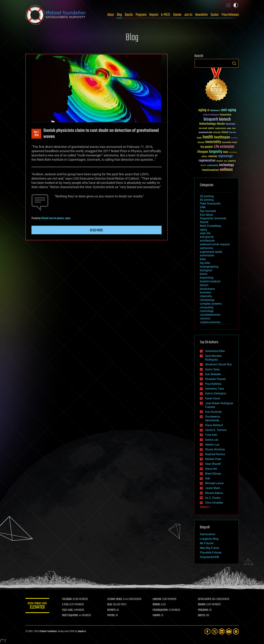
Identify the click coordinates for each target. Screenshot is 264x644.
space (68, 218)
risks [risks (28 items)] (225, 161)
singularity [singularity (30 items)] (232, 161)
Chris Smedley (214, 503)
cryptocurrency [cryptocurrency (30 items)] (220, 129)
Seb (208, 478)
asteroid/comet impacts (215, 244)
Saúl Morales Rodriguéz (213, 358)
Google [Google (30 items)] (199, 138)
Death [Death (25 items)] (234, 129)
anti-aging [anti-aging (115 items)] (229, 110)
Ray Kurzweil (208, 211)
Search (234, 63)
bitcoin (204, 285)
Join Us (188, 15)
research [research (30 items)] (220, 161)
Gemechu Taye (214, 389)
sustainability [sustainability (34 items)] (213, 166)
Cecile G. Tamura (216, 430)
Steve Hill (211, 469)
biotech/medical (210, 281)
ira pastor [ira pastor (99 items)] (207, 147)
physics (60, 218)
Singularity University (213, 218)
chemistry (206, 296)
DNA (203, 207)
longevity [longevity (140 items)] (216, 152)
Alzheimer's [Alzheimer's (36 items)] (215, 111)
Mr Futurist (207, 543)
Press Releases (230, 15)
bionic (204, 274)
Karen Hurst (213, 398)
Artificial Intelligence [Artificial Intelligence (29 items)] (211, 115)
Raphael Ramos (215, 454)
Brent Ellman (213, 474)
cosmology (207, 311)
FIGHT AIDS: (69, 610)
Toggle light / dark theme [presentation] (236, 5)
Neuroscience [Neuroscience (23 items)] (233, 153)
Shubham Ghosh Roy (218, 364)
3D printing (207, 196)
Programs (141, 15)
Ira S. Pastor (213, 498)
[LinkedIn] (222, 631)
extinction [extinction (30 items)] (217, 133)
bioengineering (209, 267)
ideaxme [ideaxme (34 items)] (201, 143)
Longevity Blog (209, 539)
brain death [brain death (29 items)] (203, 129)
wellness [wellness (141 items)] (226, 170)
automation (207, 255)
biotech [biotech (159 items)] (225, 119)
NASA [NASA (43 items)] (226, 152)
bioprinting (207, 278)
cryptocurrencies (210, 322)
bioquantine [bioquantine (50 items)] (226, 115)
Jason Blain (213, 488)
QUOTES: (202, 615)
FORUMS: (157, 615)
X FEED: (66, 605)
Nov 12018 (36, 134)
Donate (177, 15)
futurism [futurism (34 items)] (233, 133)
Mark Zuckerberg (210, 226)
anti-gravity (207, 237)
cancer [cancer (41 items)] (211, 128)
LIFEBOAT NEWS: (116, 599)
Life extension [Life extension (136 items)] (224, 147)
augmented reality (211, 252)
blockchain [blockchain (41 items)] (230, 124)
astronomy (207, 248)
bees (203, 259)
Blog (119, 15)
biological (206, 270)
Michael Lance (48, 218)
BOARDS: (202, 605)
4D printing (207, 200)
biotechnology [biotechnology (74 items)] (208, 124)
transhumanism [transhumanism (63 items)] (210, 170)
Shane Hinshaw (215, 449)
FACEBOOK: (68, 599)
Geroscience (207, 534)
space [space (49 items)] (203, 165)
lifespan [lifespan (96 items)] (203, 152)
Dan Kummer (213, 412)
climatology (207, 300)
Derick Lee (212, 440)
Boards (129, 15)
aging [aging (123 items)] (202, 110)
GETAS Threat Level (38, 606)
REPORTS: (113, 610)
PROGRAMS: (203, 610)
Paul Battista (213, 384)
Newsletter (202, 15)
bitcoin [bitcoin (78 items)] (221, 124)
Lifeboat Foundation (48, 631)
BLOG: (111, 605)
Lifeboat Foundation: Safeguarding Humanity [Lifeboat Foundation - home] (56, 15)
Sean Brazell (213, 464)
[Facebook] (207, 631)
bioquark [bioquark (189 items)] (211, 119)
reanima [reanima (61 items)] (213, 156)
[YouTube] (229, 631)
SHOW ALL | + (205, 507)
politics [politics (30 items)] (204, 157)
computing (207, 307)
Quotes (215, 15)
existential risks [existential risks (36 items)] (205, 133)
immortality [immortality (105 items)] (213, 142)
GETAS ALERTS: (205, 599)
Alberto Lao (212, 445)
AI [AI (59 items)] (208, 111)
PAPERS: (112, 615)
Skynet (204, 222)
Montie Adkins (214, 493)
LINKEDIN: (158, 599)
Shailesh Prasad (215, 379)
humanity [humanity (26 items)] (234, 138)
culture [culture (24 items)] (229, 129)
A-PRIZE (166, 15)
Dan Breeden (213, 374)
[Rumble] (236, 631)
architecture (207, 241)
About (111, 15)
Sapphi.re (82, 631)
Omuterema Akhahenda (213, 418)
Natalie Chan (213, 459)
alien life (205, 233)
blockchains (207, 289)
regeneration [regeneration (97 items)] (207, 161)
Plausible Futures (211, 553)
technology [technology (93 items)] (227, 165)
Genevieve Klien (215, 351)
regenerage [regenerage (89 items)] (225, 156)
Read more (97, 230)
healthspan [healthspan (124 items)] (222, 137)
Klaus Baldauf (214, 425)
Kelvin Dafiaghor (216, 393)
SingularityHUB (209, 557)
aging (203, 230)
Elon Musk (206, 215)
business (205, 292)
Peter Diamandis (210, 204)
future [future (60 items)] (225, 132)
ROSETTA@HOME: (71, 615)
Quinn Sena (212, 369)
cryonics (205, 318)
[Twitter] (215, 631)
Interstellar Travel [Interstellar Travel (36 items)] (229, 143)
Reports (154, 15)
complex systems (211, 304)
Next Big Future (209, 548)
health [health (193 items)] (208, 137)
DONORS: (157, 605)
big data (205, 263)
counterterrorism (210, 315)
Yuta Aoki (211, 435)
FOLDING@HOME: (161, 610)
